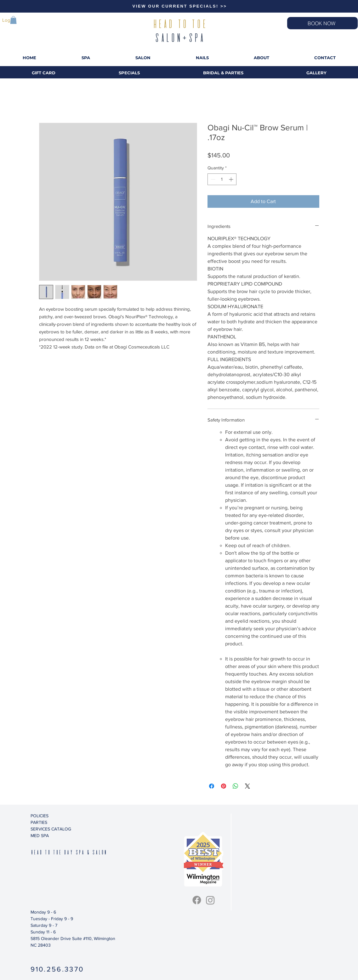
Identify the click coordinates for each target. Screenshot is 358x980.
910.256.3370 (57, 969)
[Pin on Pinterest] (224, 786)
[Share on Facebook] (212, 786)
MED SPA (40, 836)
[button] (13, 20)
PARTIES (39, 822)
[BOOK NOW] (322, 23)
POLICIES (40, 816)
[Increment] (232, 179)
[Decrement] (212, 179)
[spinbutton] (222, 179)
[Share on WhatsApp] (236, 786)
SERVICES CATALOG (51, 829)
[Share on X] (247, 786)
